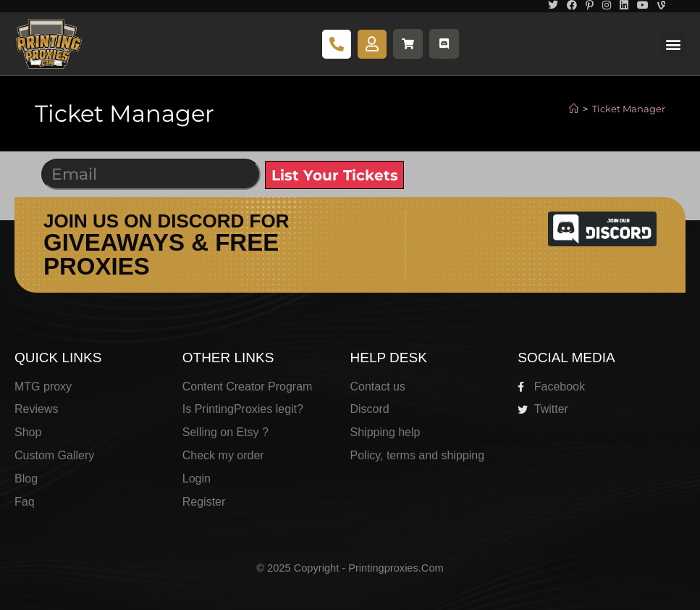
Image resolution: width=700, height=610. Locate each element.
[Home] (574, 109)
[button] (674, 44)
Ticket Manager (629, 109)
